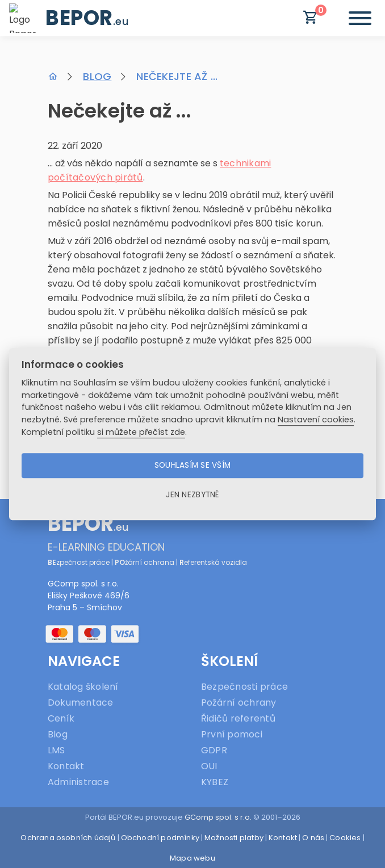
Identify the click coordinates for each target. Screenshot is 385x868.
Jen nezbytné (192, 495)
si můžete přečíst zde (141, 432)
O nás (313, 838)
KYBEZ (215, 782)
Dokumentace (81, 703)
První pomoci (232, 734)
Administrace (78, 782)
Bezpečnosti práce (244, 687)
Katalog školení (83, 687)
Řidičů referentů (238, 718)
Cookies (345, 838)
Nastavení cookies (316, 420)
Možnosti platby (234, 838)
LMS (57, 750)
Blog (97, 76)
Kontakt (66, 766)
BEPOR (87, 18)
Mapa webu (192, 858)
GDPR (214, 750)
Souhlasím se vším (193, 465)
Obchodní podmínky (160, 838)
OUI (209, 766)
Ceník (61, 718)
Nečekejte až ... (177, 76)
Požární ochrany (239, 703)
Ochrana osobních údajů (68, 838)
